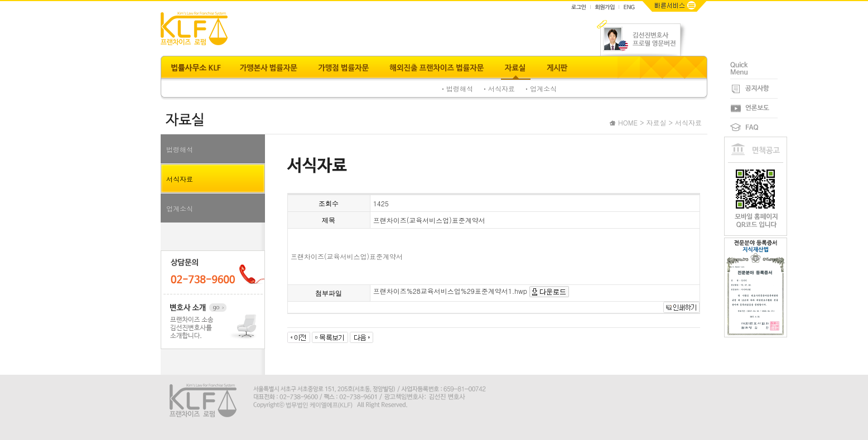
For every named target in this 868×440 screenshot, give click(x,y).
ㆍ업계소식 (540, 88)
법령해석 (180, 149)
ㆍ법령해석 (456, 88)
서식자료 (180, 179)
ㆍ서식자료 (498, 88)
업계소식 (180, 208)
